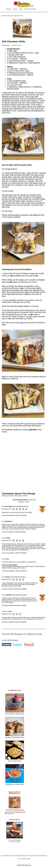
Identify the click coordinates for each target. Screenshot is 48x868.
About (7, 856)
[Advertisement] (24, 462)
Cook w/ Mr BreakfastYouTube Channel (15, 841)
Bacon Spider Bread (15, 760)
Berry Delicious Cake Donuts (15, 713)
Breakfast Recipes (7, 16)
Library (15, 9)
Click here (11, 814)
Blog (21, 9)
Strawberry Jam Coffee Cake (15, 784)
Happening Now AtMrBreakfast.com (15, 793)
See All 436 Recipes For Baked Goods (22, 634)
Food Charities (22, 859)
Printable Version (16, 45)
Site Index (43, 856)
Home (3, 856)
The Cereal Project (30, 9)
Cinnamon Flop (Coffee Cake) (15, 737)
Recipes (9, 9)
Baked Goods (19, 16)
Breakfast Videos (15, 820)
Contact (13, 856)
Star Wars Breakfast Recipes (15, 810)
